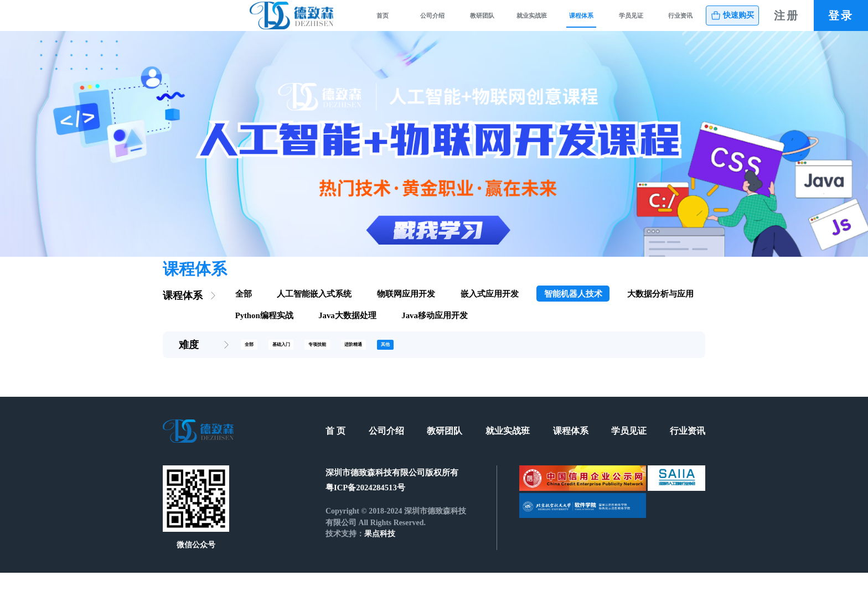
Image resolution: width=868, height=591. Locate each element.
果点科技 (380, 553)
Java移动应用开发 (434, 329)
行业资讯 (669, 22)
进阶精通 (423, 361)
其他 (474, 361)
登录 (841, 22)
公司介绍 (307, 22)
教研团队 (380, 22)
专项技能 (365, 361)
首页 (235, 22)
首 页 (335, 450)
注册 (787, 22)
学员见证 (597, 22)
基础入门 (307, 361)
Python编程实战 (264, 329)
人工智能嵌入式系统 (314, 308)
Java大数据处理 (347, 329)
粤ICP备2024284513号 (365, 506)
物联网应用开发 (406, 308)
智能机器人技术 (573, 308)
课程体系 (524, 22)
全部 (244, 308)
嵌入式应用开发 (490, 308)
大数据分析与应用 (660, 308)
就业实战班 (452, 22)
